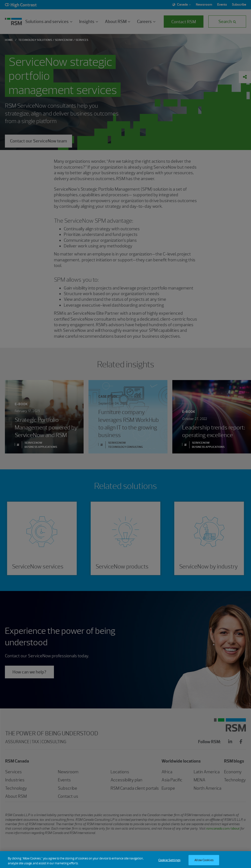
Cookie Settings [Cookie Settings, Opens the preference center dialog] (169, 863)
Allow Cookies (204, 863)
